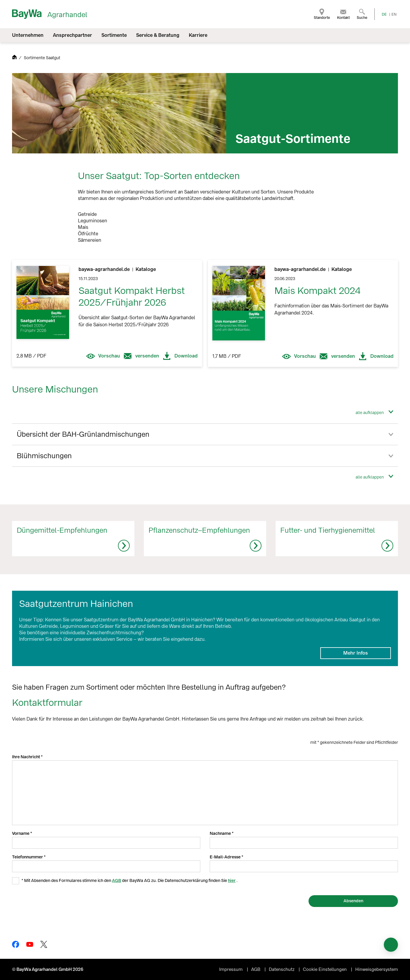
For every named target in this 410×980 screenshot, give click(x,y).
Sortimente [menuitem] (114, 35)
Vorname (21, 834)
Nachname (221, 834)
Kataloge (146, 269)
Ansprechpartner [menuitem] (72, 35)
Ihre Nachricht (26, 757)
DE (384, 14)
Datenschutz (282, 969)
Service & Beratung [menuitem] (158, 35)
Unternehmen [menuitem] (28, 35)
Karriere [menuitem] (198, 35)
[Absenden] (353, 901)
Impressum (231, 969)
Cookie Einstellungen (325, 969)
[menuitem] (322, 14)
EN (394, 14)
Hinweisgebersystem (377, 969)
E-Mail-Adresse (226, 857)
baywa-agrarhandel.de (105, 269)
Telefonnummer (28, 857)
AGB (117, 881)
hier (232, 881)
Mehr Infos (356, 653)
